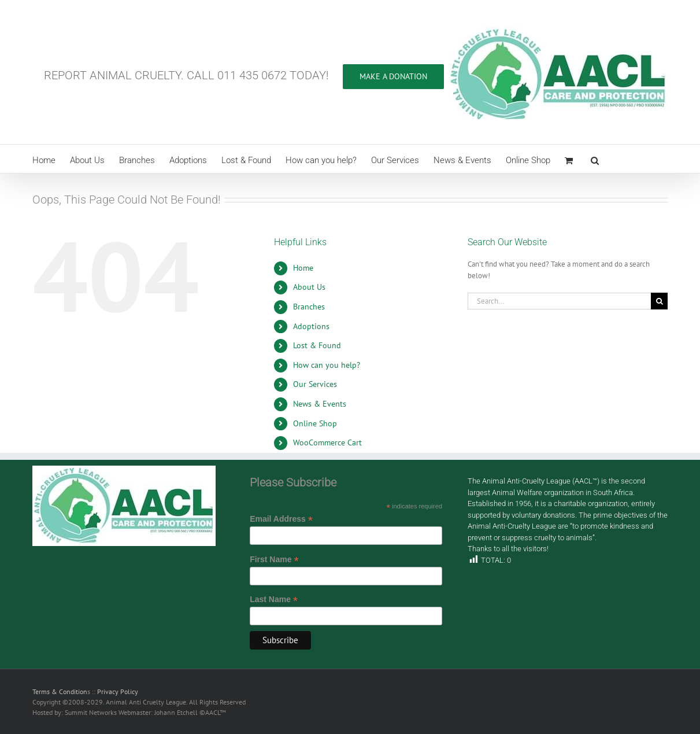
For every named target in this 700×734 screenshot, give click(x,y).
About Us (309, 287)
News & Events (320, 404)
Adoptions (311, 326)
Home (303, 268)
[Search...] (560, 301)
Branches (309, 307)
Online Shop (315, 423)
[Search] (659, 301)
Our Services (315, 384)
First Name (274, 560)
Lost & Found (317, 345)
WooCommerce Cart (327, 442)
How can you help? (327, 365)
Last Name (274, 600)
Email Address (281, 519)
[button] (595, 159)
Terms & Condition (60, 691)
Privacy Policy (118, 691)
